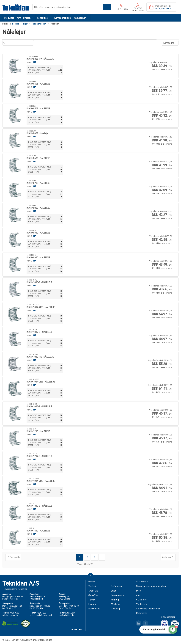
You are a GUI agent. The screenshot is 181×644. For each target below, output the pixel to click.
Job (138, 595)
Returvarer (142, 613)
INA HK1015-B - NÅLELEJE (39, 407)
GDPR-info (141, 600)
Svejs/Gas (93, 595)
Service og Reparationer (148, 609)
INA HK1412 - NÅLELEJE (38, 531)
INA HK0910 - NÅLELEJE (38, 258)
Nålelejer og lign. (39, 24)
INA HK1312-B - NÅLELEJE (39, 506)
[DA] (16, 7)
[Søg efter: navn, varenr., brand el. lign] (20, 43)
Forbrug (115, 600)
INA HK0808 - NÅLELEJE (38, 208)
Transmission (118, 595)
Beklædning (94, 609)
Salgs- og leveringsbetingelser (151, 586)
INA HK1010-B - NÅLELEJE (39, 282)
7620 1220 (42, 613)
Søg (107, 7)
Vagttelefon (142, 604)
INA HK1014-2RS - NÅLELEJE (41, 382)
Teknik (92, 600)
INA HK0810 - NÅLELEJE (38, 233)
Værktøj (92, 586)
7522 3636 (71, 613)
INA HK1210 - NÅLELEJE (38, 431)
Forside (16, 24)
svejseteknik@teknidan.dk (41, 615)
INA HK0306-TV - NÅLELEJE (40, 59)
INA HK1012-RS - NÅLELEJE (40, 357)
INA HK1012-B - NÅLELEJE (39, 332)
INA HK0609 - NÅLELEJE (38, 158)
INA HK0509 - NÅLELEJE (38, 109)
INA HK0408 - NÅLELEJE (38, 84)
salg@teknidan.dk (10, 615)
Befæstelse (117, 586)
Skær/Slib (93, 591)
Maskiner (116, 604)
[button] (26, 18)
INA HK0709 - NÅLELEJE (38, 183)
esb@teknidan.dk (66, 615)
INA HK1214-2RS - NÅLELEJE (41, 481)
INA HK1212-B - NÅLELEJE (39, 456)
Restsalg (115, 609)
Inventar (93, 604)
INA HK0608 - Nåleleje (37, 133)
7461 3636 (14, 613)
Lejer (25, 24)
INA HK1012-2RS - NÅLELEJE (41, 307)
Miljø (138, 591)
